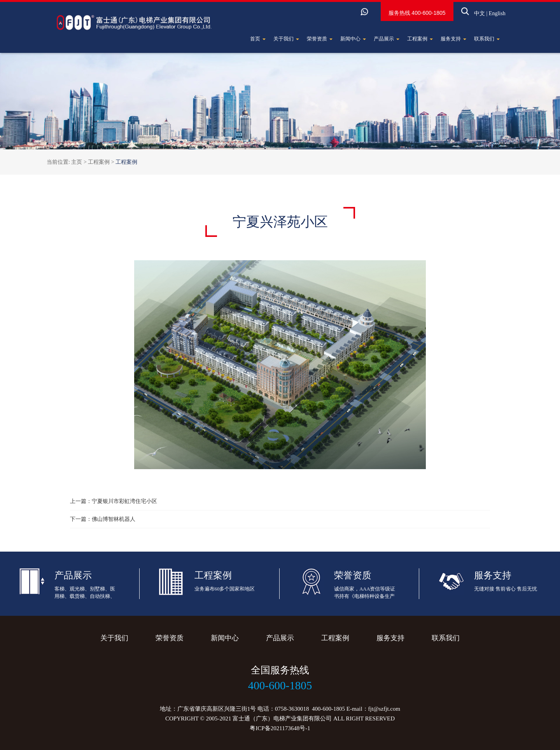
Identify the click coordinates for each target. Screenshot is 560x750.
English (486, 16)
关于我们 (286, 39)
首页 (258, 39)
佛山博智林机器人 (114, 519)
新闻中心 (353, 39)
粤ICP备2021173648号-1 (280, 728)
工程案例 (420, 39)
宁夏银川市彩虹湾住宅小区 (124, 501)
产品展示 (387, 39)
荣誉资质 (320, 39)
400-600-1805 (417, 16)
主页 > (80, 162)
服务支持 (453, 39)
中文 (468, 16)
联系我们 (487, 39)
